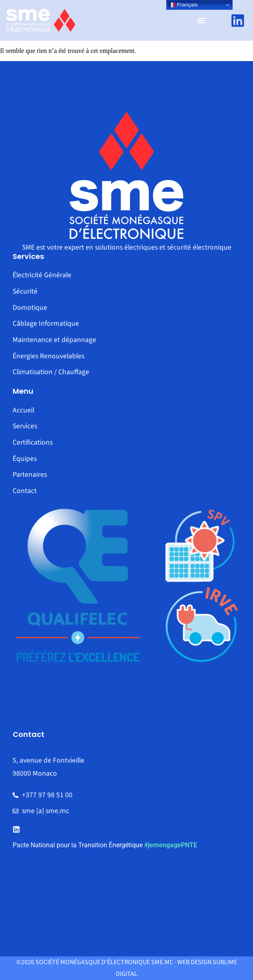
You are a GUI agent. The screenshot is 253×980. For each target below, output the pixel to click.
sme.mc (162, 962)
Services (25, 426)
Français (183, 5)
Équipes (25, 459)
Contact (25, 491)
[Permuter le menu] (201, 20)
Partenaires (30, 475)
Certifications (33, 442)
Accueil (23, 410)
